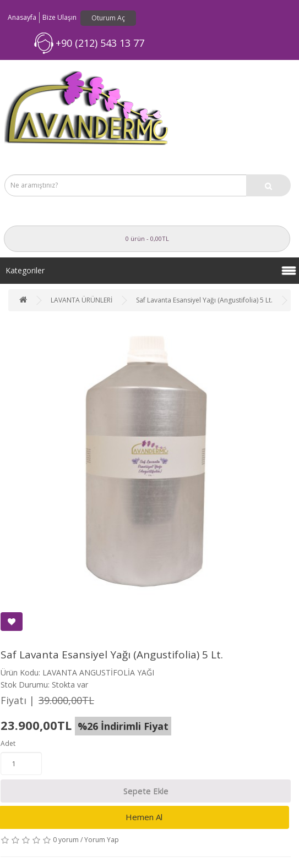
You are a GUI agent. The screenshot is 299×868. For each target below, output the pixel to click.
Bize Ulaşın (59, 17)
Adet (8, 743)
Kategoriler (25, 270)
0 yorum (66, 840)
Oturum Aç (108, 18)
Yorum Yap (102, 840)
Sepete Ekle (146, 791)
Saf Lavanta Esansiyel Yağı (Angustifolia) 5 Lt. (204, 300)
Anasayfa (22, 17)
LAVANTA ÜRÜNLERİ (81, 300)
